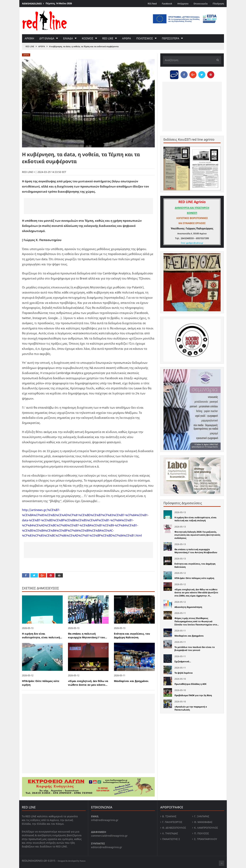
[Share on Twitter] (34, 575)
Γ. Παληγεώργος (172, 822)
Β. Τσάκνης (169, 816)
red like (108, 38)
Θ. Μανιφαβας (203, 822)
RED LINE (30, 46)
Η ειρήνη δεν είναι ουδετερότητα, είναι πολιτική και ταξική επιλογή (196, 519)
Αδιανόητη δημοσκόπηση (188, 607)
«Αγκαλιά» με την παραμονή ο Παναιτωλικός (191, 708)
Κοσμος (88, 38)
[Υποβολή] (217, 60)
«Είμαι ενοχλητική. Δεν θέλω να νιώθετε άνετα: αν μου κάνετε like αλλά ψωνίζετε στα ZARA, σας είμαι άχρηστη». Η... (196, 593)
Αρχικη (29, 38)
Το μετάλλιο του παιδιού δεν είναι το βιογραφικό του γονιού (195, 649)
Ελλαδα (68, 38)
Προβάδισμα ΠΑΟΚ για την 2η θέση (193, 695)
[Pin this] (51, 575)
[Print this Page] (59, 575)
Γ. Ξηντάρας (202, 816)
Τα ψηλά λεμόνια (184, 673)
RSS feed (152, 4)
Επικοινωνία (201, 4)
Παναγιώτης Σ (171, 839)
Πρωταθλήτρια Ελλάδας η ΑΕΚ (190, 684)
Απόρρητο (183, 4)
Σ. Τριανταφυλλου (206, 839)
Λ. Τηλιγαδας (170, 833)
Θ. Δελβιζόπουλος (174, 828)
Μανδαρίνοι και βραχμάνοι (131, 681)
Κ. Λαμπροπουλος (206, 828)
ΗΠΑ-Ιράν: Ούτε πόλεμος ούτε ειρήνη (194, 578)
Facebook (167, 4)
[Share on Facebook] (26, 575)
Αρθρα (127, 38)
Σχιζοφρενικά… (183, 661)
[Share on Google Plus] (42, 575)
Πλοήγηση (218, 4)
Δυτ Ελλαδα (47, 38)
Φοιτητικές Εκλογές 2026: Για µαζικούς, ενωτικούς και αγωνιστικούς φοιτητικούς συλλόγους (197, 535)
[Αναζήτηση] (192, 60)
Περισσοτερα (171, 38)
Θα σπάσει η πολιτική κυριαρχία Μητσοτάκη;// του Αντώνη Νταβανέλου (196, 551)
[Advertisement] (88, 206)
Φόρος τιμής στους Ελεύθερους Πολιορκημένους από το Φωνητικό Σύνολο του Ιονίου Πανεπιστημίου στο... (197, 621)
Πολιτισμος (145, 38)
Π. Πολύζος (202, 833)
